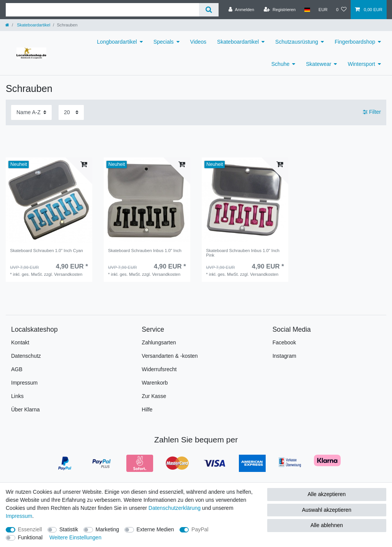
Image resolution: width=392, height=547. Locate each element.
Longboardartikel (117, 42)
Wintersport (361, 64)
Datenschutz (26, 356)
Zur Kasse (154, 396)
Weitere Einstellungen (75, 537)
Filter (372, 112)
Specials (164, 42)
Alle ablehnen (327, 525)
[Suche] (209, 10)
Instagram (284, 356)
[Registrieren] (280, 10)
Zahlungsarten (159, 342)
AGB (17, 369)
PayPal (200, 529)
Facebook (284, 342)
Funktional (30, 537)
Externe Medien (155, 529)
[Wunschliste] (341, 10)
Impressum (24, 383)
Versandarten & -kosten (170, 356)
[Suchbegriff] (102, 10)
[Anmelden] (241, 10)
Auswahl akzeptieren (327, 510)
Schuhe (280, 64)
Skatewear (318, 64)
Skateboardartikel (33, 25)
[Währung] (323, 10)
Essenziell (30, 529)
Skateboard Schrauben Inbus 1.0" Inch (145, 251)
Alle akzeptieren (327, 494)
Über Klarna (25, 409)
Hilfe (147, 409)
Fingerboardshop (355, 42)
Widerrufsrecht (159, 369)
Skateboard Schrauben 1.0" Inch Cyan (47, 251)
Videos (198, 42)
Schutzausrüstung (297, 42)
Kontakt (20, 342)
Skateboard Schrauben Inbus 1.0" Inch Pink (243, 253)
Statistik (69, 529)
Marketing (107, 529)
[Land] (307, 10)
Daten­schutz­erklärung (175, 508)
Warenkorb (155, 383)
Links (17, 396)
